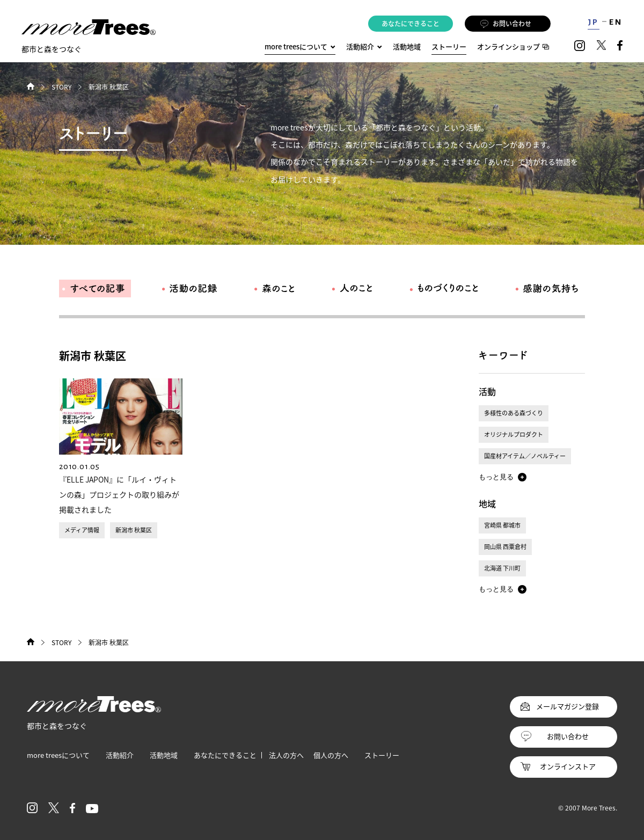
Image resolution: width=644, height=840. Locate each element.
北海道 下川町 (502, 568)
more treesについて (300, 46)
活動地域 (407, 46)
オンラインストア (568, 766)
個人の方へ (331, 755)
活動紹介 (120, 755)
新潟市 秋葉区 (134, 530)
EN (616, 22)
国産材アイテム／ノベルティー (525, 456)
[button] (503, 477)
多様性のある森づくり (514, 413)
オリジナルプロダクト (514, 434)
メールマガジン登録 (568, 706)
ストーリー (449, 46)
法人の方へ (286, 755)
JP (593, 22)
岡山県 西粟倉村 (505, 547)
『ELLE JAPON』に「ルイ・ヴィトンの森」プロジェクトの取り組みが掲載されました (119, 494)
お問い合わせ (506, 24)
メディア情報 (82, 530)
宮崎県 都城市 (502, 525)
